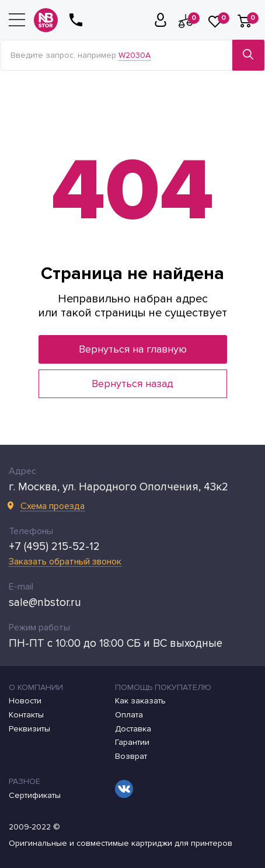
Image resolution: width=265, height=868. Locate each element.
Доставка (133, 729)
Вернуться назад (132, 384)
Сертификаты (35, 796)
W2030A (135, 55)
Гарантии (132, 742)
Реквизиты (29, 729)
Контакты (26, 715)
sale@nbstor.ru (45, 603)
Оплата (129, 715)
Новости (25, 701)
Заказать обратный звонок (65, 562)
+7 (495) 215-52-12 (54, 547)
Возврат (131, 757)
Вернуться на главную (133, 349)
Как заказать (140, 701)
